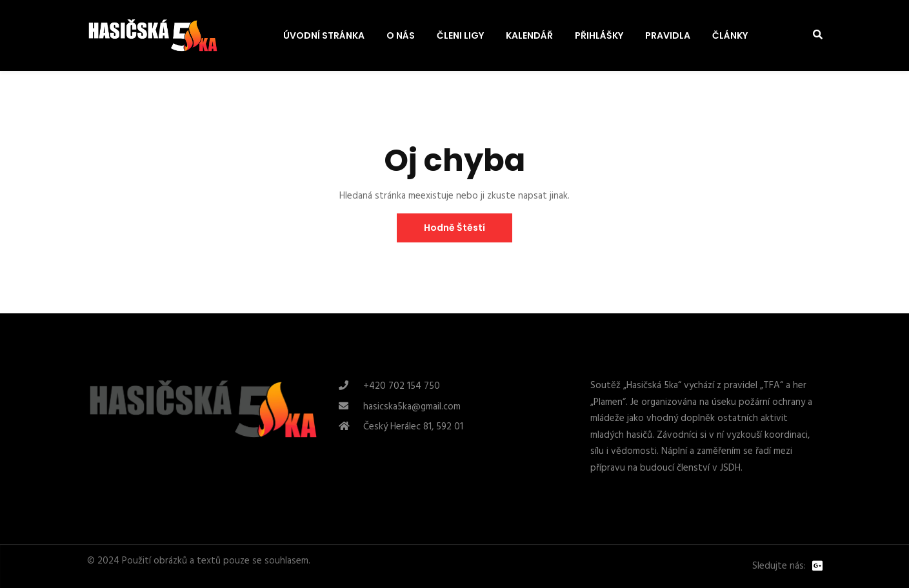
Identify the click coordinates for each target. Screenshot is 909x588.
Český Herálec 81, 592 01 (413, 427)
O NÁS (401, 35)
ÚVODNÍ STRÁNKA (324, 35)
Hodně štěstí (454, 228)
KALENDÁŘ (529, 35)
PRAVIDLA (668, 35)
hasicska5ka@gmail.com (412, 407)
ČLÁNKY (730, 35)
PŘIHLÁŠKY (599, 35)
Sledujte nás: (779, 566)
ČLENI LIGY (460, 35)
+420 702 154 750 (402, 386)
